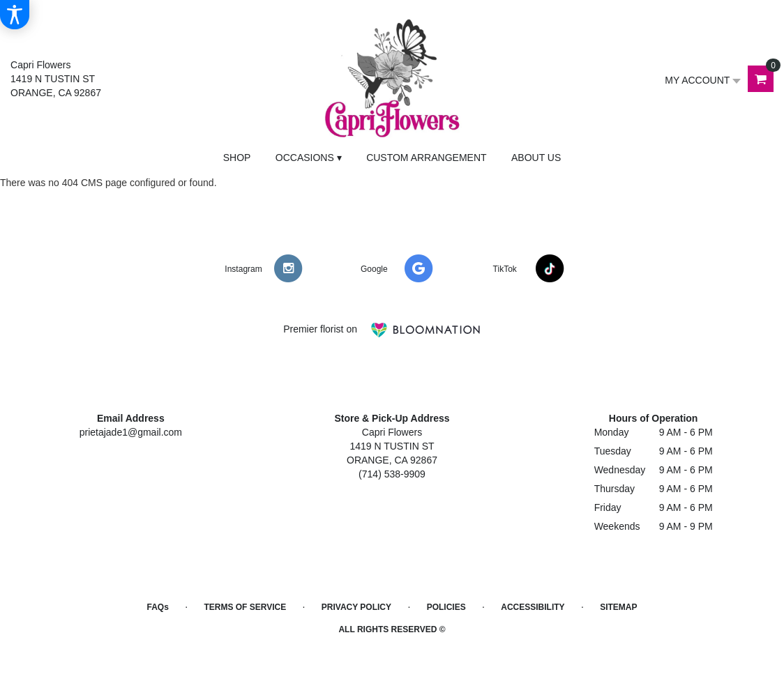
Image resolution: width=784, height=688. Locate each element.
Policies (446, 607)
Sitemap (618, 607)
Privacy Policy (356, 607)
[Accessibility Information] (15, 15)
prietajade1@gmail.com (131, 432)
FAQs (158, 607)
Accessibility (533, 607)
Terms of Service (245, 607)
